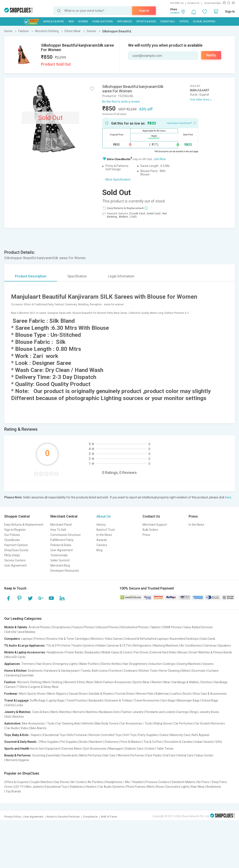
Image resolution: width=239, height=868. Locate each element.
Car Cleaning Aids (68, 723)
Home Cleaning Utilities (174, 671)
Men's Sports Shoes (32, 694)
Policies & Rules (61, 545)
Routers (52, 639)
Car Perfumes (183, 723)
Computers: (12, 639)
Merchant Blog (60, 565)
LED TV (19, 787)
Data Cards (208, 639)
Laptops (27, 639)
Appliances (125, 22)
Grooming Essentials (46, 755)
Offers (184, 22)
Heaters (91, 787)
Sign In (230, 11)
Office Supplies (49, 742)
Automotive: (13, 723)
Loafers (176, 694)
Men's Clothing (53, 682)
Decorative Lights (177, 787)
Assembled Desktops (184, 639)
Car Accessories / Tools (136, 723)
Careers (102, 545)
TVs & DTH (53, 646)
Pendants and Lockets (160, 712)
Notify (211, 55)
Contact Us (193, 3)
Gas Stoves (62, 782)
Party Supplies (148, 735)
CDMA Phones (172, 627)
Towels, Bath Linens (94, 671)
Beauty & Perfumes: (18, 755)
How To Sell (58, 530)
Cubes (164, 735)
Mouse (183, 652)
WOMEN (83, 22)
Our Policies (12, 535)
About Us (104, 516)
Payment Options (16, 545)
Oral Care (169, 755)
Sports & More (146, 22)
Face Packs (154, 755)
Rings (194, 712)
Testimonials (59, 555)
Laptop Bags (56, 700)
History (101, 525)
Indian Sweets (204, 742)
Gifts (219, 742)
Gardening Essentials (20, 675)
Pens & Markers (131, 742)
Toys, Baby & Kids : (17, 735)
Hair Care (109, 755)
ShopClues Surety (16, 550)
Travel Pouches (77, 700)
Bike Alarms (38, 728)
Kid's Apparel (201, 735)
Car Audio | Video (17, 728)
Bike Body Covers (107, 723)
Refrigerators (142, 646)
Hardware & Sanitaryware (62, 671)
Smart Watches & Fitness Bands (211, 652)
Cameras (210, 646)
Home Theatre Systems (78, 646)
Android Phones (39, 627)
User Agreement (15, 565)
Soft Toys (130, 735)
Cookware (130, 671)
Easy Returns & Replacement (24, 525)
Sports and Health (17, 749)
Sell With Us (177, 3)
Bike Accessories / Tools (38, 723)
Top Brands (13, 791)
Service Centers (15, 560)
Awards (102, 540)
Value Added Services (198, 627)
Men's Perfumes (90, 755)
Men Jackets (34, 787)
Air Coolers (78, 782)
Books (84, 742)
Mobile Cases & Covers (117, 652)
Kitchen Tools (148, 671)
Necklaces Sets (109, 712)
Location (175, 13)
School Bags (210, 700)
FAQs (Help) (12, 555)
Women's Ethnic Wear (79, 682)
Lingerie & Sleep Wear (44, 687)
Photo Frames (136, 787)
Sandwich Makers (183, 782)
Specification (77, 276)
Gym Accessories (95, 749)
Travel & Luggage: (17, 700)
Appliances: (12, 664)
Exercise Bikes (72, 749)
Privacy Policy (12, 817)
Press (146, 535)
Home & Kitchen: (16, 671)
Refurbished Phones (134, 627)
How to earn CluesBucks (181, 123)
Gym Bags (168, 700)
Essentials (168, 22)
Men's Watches (61, 712)
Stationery (112, 742)
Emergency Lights (65, 664)
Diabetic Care (134, 749)
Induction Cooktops (162, 664)
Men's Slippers (57, 694)
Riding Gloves (163, 723)
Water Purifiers (89, 664)
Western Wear (161, 682)
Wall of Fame (109, 817)
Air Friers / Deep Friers (212, 782)
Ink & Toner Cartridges (74, 639)
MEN (71, 22)
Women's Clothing (29, 682)
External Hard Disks (163, 652)
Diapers (36, 735)
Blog (99, 550)
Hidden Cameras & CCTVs (114, 646)
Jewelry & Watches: (18, 712)
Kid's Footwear (77, 735)
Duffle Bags (38, 700)
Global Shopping (204, 22)
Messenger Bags (188, 700)
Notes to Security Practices (63, 817)
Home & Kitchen (103, 22)
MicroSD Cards (15, 657)
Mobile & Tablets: (16, 627)
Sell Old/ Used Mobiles (20, 632)
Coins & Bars (40, 712)
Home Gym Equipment (45, 749)
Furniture (116, 671)
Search (144, 11)
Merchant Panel (61, 525)
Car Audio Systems (111, 787)
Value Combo (204, 755)
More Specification (118, 179)
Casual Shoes (78, 694)
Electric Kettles (111, 664)
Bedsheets (35, 671)
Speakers (224, 646)
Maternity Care (180, 735)
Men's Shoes (155, 787)
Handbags (221, 682)
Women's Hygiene (17, 760)
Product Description (31, 276)
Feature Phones (83, 627)
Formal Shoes (125, 694)
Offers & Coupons (16, 782)
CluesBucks (12, 540)
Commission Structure (66, 535)
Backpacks (92, 652)
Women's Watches (85, 712)
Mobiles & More (54, 22)
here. (229, 497)
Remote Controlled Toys (105, 735)
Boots (187, 694)
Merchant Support (155, 525)
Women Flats (145, 694)
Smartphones (61, 627)
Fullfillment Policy (62, 540)
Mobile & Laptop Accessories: (25, 652)
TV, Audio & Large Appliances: (25, 646)
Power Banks (74, 652)
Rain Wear (198, 787)
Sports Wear (141, 682)
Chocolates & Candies (178, 742)
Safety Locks (14, 705)
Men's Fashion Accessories (113, 682)
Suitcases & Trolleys (119, 700)
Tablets (155, 627)
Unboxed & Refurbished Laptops (146, 639)
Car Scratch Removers (210, 723)
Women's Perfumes (131, 755)
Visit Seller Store (200, 100)
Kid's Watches (15, 717)
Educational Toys (54, 735)
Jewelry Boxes (209, 712)
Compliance (90, 817)
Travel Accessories (147, 700)
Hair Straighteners (135, 664)
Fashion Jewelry (133, 712)
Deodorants (70, 755)
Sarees (10, 687)
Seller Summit (60, 560)
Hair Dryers (44, 664)
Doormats (199, 671)
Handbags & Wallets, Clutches (192, 682)
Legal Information (121, 276)
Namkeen (96, 742)
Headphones (55, 652)
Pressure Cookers (157, 782)
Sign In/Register (15, 530)
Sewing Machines (189, 664)
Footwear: (11, 694)
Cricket (150, 749)
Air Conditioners (191, 646)
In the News (104, 535)
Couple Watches (41, 782)
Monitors (97, 639)
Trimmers (28, 664)
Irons (9, 787)
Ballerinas (162, 694)
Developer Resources (65, 571)
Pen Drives (141, 652)
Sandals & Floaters (101, 694)
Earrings (183, 712)
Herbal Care (185, 755)
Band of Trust (106, 530)
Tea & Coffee (153, 742)
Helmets (88, 723)
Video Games (114, 639)
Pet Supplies (69, 742)
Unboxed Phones (107, 627)
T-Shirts (22, 687)
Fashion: (10, 682)
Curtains (213, 671)
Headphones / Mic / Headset (125, 782)
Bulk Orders (150, 530)
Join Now (160, 159)
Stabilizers (77, 787)
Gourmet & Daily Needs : (21, 742)
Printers (39, 639)
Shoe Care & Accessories (210, 694)
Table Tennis (165, 749)
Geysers (208, 664)
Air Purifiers (96, 782)
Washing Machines (166, 646)
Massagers (116, 749)
